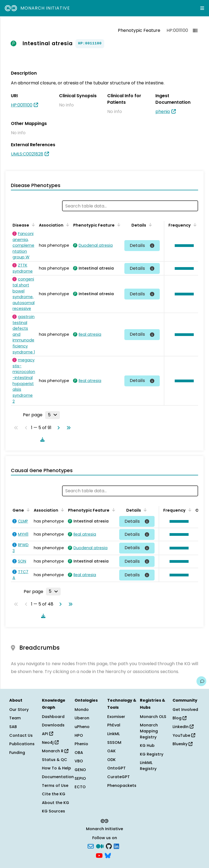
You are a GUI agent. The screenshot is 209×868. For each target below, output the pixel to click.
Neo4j (50, 742)
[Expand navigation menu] (202, 8)
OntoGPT (116, 768)
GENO (80, 770)
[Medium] (100, 846)
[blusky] (108, 855)
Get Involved (185, 710)
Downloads (53, 725)
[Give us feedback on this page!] (201, 681)
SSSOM (114, 742)
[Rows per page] (53, 415)
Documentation (58, 777)
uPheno (82, 727)
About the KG (56, 803)
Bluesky (182, 744)
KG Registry (152, 754)
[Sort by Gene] (27, 510)
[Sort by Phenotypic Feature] (118, 225)
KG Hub (147, 745)
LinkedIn (183, 727)
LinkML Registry (148, 766)
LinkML (113, 734)
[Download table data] (41, 439)
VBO (79, 761)
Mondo (82, 710)
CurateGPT (119, 777)
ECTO (80, 787)
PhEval (114, 725)
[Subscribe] (91, 846)
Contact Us (21, 735)
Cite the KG (54, 794)
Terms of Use (55, 786)
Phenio (81, 744)
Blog (179, 718)
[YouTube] (99, 855)
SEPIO (80, 778)
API (47, 734)
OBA (79, 753)
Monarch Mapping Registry (149, 731)
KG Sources (53, 811)
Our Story (19, 710)
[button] (183, 246)
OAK (111, 751)
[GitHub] (109, 846)
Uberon (82, 718)
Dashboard (53, 717)
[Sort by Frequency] (194, 225)
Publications (22, 744)
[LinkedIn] (116, 846)
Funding (17, 753)
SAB (13, 727)
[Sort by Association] (67, 225)
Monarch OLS (153, 717)
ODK (111, 760)
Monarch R (55, 751)
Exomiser (116, 717)
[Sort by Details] (149, 225)
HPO (79, 735)
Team (15, 718)
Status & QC (55, 760)
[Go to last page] (67, 428)
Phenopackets (122, 786)
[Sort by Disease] (32, 225)
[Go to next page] (57, 428)
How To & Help (56, 768)
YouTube (184, 735)
